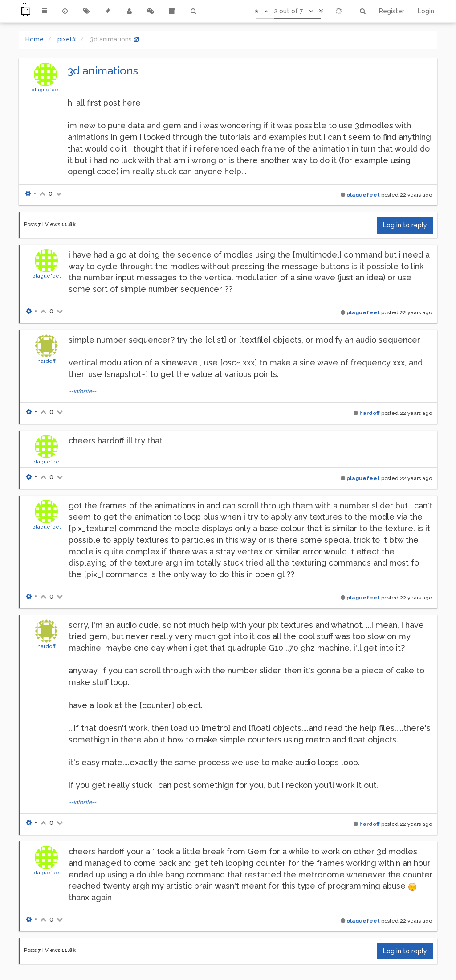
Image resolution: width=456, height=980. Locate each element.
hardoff (47, 361)
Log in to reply (405, 225)
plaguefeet (46, 90)
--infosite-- (83, 391)
